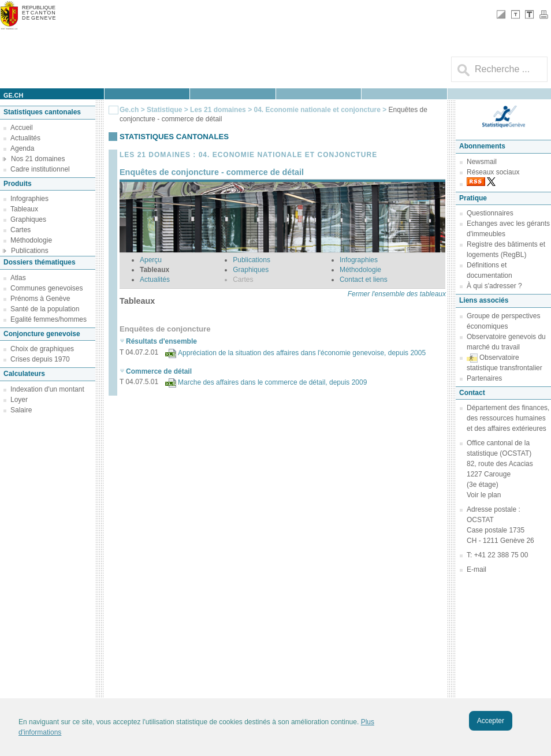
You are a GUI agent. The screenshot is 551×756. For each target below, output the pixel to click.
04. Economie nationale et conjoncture (317, 110)
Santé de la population (45, 309)
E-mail (476, 569)
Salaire (21, 410)
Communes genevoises (46, 288)
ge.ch (13, 95)
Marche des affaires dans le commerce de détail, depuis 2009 (272, 382)
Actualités (25, 138)
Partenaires (484, 378)
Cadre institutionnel (40, 169)
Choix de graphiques (42, 349)
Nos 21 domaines (38, 159)
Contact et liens (364, 280)
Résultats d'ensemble (161, 341)
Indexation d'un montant (47, 389)
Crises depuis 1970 (40, 359)
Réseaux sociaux (493, 172)
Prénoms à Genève (40, 299)
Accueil (22, 128)
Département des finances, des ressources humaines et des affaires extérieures (508, 418)
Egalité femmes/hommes (49, 319)
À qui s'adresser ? (494, 286)
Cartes (21, 230)
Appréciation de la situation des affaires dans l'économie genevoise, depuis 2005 (302, 353)
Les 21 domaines (218, 110)
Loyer (19, 400)
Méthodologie (31, 240)
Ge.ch (129, 110)
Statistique (164, 110)
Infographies (29, 199)
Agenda (22, 148)
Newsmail (482, 162)
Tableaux (24, 209)
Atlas (18, 278)
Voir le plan (484, 495)
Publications (30, 251)
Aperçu (151, 260)
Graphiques (28, 219)
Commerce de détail (159, 371)
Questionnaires (490, 213)
